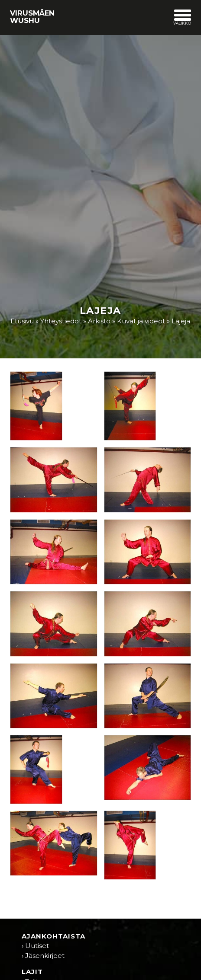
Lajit (32, 972)
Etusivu (22, 321)
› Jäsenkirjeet (43, 956)
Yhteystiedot (61, 321)
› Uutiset (35, 946)
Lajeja (181, 321)
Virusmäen (32, 16)
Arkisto (99, 321)
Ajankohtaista (53, 936)
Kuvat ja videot (141, 321)
